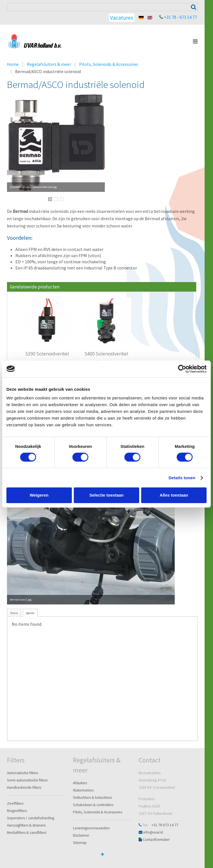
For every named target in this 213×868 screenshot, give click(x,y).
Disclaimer (81, 835)
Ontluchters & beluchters (92, 798)
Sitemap (80, 843)
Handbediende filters (24, 787)
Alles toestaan (174, 495)
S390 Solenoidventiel (47, 354)
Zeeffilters (15, 803)
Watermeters (83, 790)
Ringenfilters (17, 811)
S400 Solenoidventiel (106, 354)
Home (13, 64)
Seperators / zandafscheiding (31, 818)
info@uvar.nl (153, 832)
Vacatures (122, 18)
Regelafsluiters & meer (49, 64)
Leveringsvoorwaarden (91, 828)
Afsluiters (80, 783)
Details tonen (182, 478)
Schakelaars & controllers (93, 805)
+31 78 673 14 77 (165, 825)
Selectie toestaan (107, 495)
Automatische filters (23, 773)
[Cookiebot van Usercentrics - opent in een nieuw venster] (182, 369)
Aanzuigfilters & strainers (26, 825)
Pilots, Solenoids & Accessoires (109, 64)
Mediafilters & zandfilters (27, 833)
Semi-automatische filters (27, 780)
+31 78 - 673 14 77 (180, 17)
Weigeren (39, 495)
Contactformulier (156, 840)
